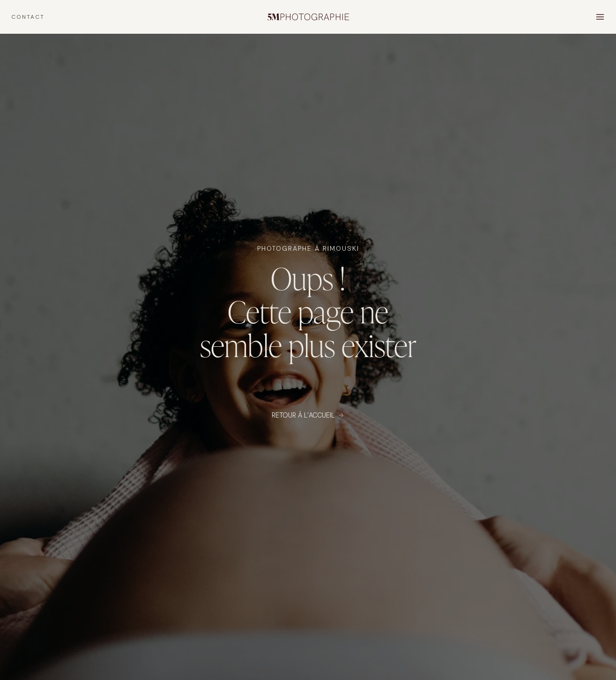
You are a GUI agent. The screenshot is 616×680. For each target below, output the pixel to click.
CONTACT (28, 17)
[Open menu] (600, 17)
